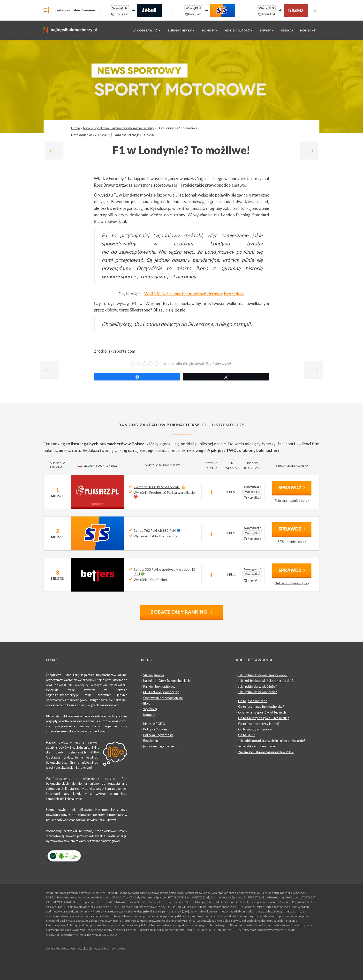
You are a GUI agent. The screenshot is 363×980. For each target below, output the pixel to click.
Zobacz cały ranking (181, 612)
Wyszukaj (150, 709)
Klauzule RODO (154, 724)
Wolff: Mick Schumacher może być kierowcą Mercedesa (194, 294)
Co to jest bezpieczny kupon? (259, 724)
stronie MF (87, 911)
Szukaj (287, 30)
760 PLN (150, 530)
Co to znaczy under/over (255, 729)
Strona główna (154, 675)
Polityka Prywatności (158, 735)
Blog (146, 703)
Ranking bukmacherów (159, 686)
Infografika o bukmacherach (258, 746)
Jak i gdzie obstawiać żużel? (258, 686)
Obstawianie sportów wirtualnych (262, 712)
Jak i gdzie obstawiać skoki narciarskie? (266, 681)
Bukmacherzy (181, 30)
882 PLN (169, 530)
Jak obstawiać (147, 30)
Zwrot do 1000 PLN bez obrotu (157, 487)
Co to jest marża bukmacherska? (261, 707)
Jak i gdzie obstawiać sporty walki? (263, 675)
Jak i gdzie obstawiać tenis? (257, 692)
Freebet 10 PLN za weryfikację (172, 492)
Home (76, 128)
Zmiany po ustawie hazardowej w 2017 (266, 752)
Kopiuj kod (120, 14)
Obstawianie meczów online (163, 698)
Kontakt (308, 30)
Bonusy (210, 30)
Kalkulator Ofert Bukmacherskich (166, 681)
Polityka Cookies (155, 729)
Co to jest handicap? (253, 701)
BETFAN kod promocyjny (161, 692)
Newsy (267, 30)
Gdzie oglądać (239, 30)
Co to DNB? (246, 735)
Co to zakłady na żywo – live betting (264, 718)
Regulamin (151, 741)
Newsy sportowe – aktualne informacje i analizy (118, 128)
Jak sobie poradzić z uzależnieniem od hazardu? (272, 741)
